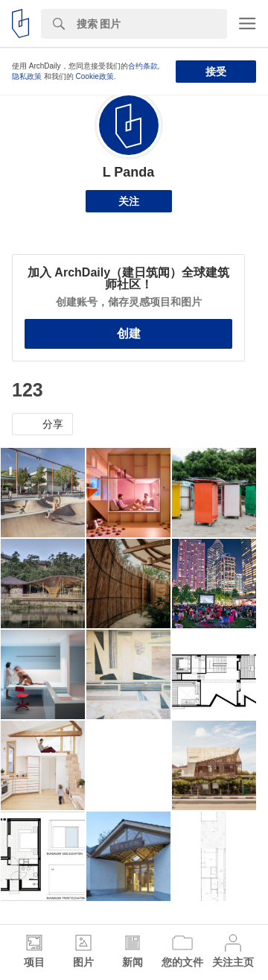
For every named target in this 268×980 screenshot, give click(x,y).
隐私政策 (27, 76)
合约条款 (143, 66)
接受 (216, 72)
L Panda (129, 172)
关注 (129, 201)
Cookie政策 (95, 76)
